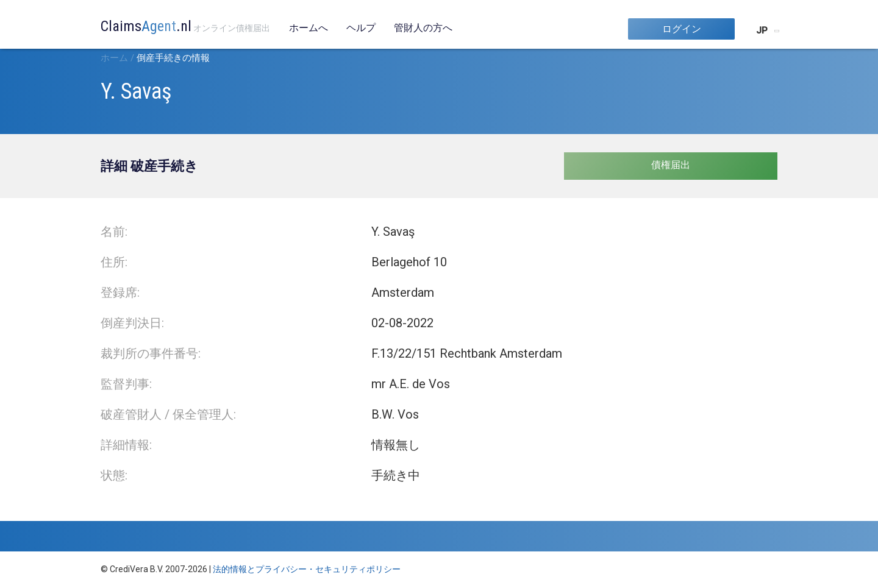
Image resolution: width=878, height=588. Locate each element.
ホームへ (309, 28)
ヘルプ (361, 28)
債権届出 (671, 165)
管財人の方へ (423, 28)
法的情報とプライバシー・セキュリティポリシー (307, 569)
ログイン (682, 29)
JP (762, 30)
